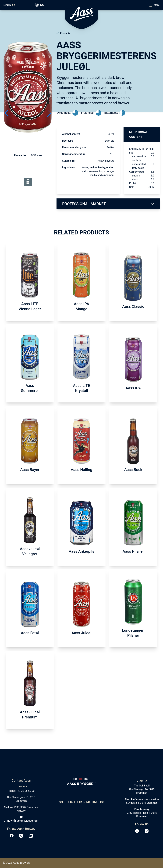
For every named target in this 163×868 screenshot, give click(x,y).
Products (65, 33)
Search (7, 5)
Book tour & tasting (81, 802)
